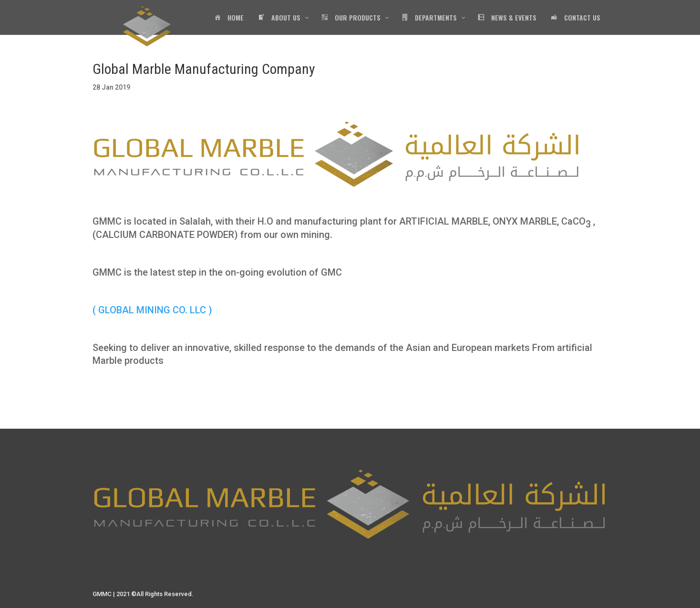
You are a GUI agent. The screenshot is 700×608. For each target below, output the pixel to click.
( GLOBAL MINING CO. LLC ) (152, 310)
